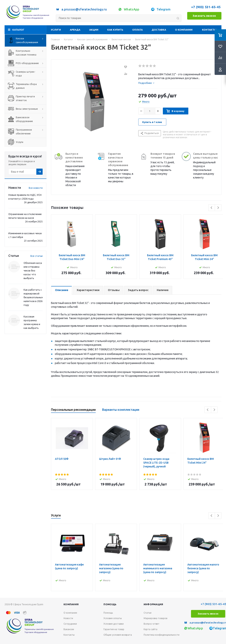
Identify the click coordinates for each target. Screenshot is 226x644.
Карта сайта (150, 629)
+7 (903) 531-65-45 (206, 7)
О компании (184, 30)
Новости (68, 618)
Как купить (115, 30)
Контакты (209, 30)
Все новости (36, 188)
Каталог (18, 30)
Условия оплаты (113, 618)
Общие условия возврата (118, 635)
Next (218, 208)
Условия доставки (114, 624)
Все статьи (37, 256)
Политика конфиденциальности (162, 635)
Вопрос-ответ (152, 624)
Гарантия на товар (114, 629)
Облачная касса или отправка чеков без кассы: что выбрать (33, 270)
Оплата (137, 30)
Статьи (148, 613)
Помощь (110, 604)
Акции (94, 30)
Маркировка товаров (155, 618)
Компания (71, 604)
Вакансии (69, 629)
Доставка (159, 30)
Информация (153, 604)
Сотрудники (70, 624)
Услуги (56, 30)
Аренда (75, 30)
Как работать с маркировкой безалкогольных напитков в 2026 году (33, 297)
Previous (212, 208)
